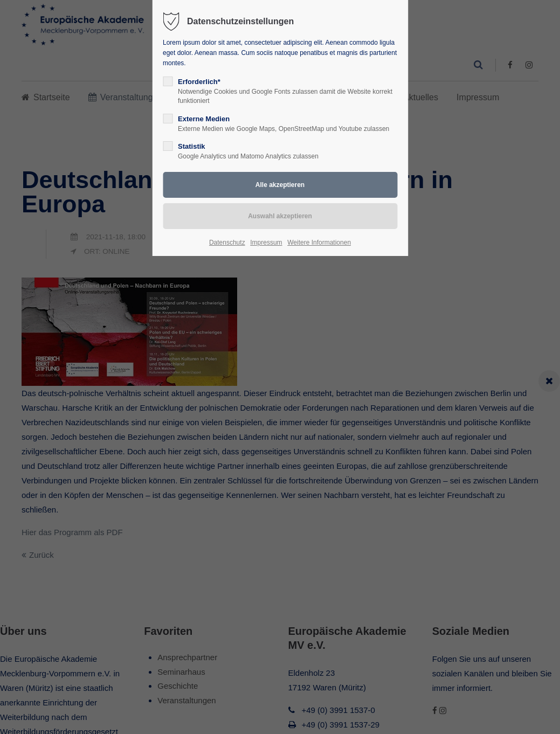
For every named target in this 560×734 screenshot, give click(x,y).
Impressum (266, 243)
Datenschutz (227, 243)
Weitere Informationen (319, 243)
